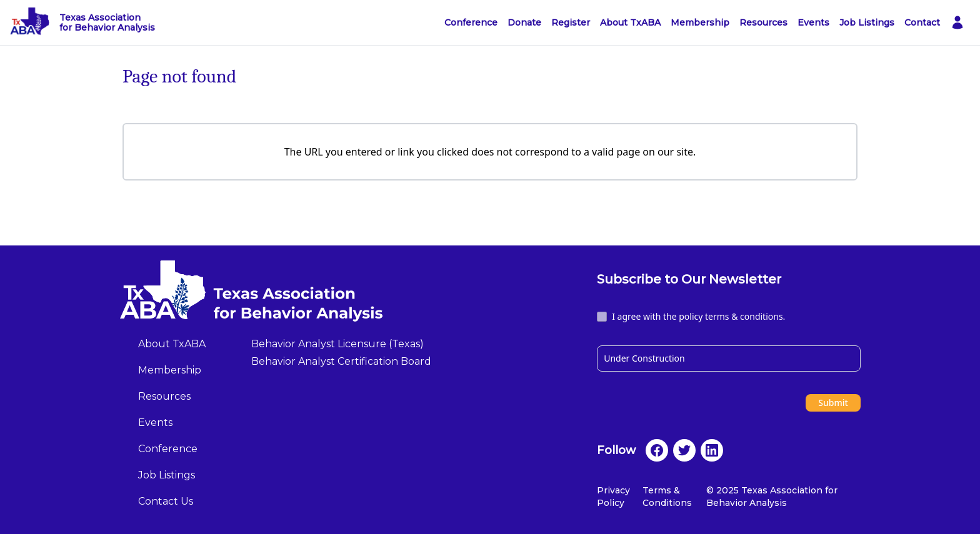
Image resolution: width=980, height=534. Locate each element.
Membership (700, 22)
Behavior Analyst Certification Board (341, 361)
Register (571, 22)
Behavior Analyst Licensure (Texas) (337, 344)
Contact (922, 22)
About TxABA (630, 22)
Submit (833, 403)
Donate (524, 22)
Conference (471, 22)
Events (813, 22)
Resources (763, 22)
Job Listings (867, 22)
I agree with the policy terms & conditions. (698, 316)
